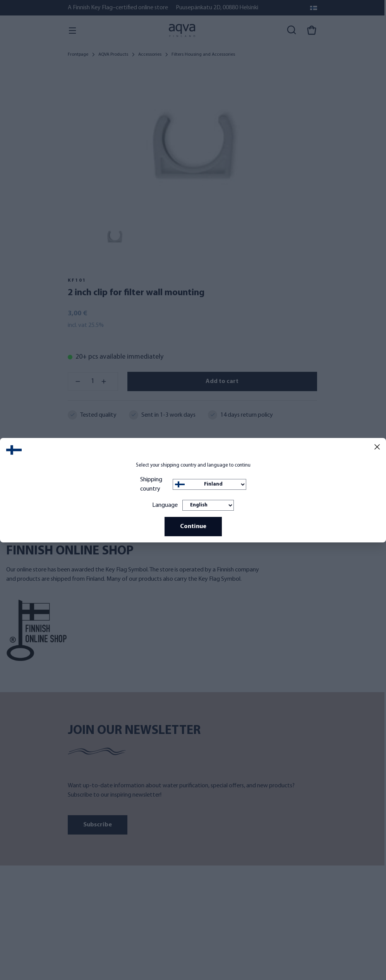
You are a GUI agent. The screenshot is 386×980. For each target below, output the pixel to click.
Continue (193, 527)
